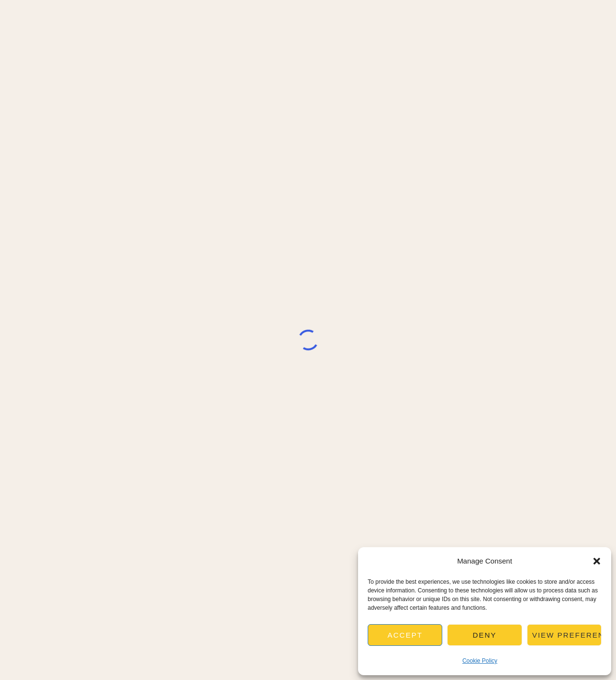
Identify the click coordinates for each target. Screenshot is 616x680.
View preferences (567, 635)
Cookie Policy (480, 661)
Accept (405, 635)
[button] (597, 561)
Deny (485, 635)
